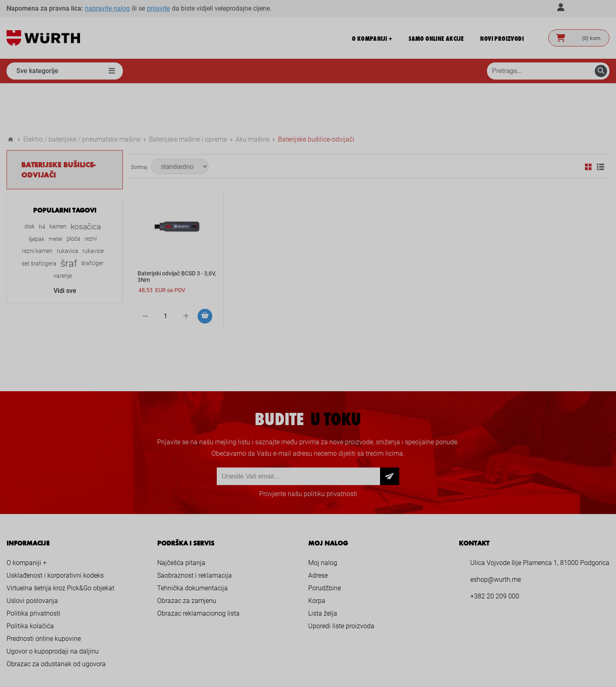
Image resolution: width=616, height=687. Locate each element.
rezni (91, 193)
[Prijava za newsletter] (298, 431)
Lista (600, 121)
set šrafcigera (39, 218)
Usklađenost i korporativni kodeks (55, 530)
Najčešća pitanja (181, 517)
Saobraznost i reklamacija (195, 530)
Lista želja (323, 568)
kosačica (86, 181)
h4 (42, 181)
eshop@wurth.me (496, 534)
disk (30, 181)
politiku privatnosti (330, 448)
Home (11, 94)
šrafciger (92, 218)
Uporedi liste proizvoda (341, 580)
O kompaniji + (27, 517)
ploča (73, 193)
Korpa (317, 555)
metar (56, 193)
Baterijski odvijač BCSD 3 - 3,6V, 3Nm (177, 231)
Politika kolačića (30, 580)
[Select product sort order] (180, 121)
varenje (63, 230)
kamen (58, 181)
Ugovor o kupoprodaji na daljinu (53, 606)
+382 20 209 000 (495, 551)
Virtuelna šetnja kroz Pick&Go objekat (60, 542)
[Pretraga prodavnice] (548, 71)
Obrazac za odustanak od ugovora (56, 618)
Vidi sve (65, 245)
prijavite (158, 8)
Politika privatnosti (33, 568)
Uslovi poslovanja (32, 555)
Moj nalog (323, 517)
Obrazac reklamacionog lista (198, 568)
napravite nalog (107, 8)
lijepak (37, 193)
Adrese (318, 530)
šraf (69, 218)
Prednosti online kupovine (44, 593)
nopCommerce (324, 665)
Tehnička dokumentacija (192, 542)
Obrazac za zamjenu (187, 555)
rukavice (93, 205)
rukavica (68, 205)
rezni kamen (37, 205)
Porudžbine (325, 542)
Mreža (588, 121)
